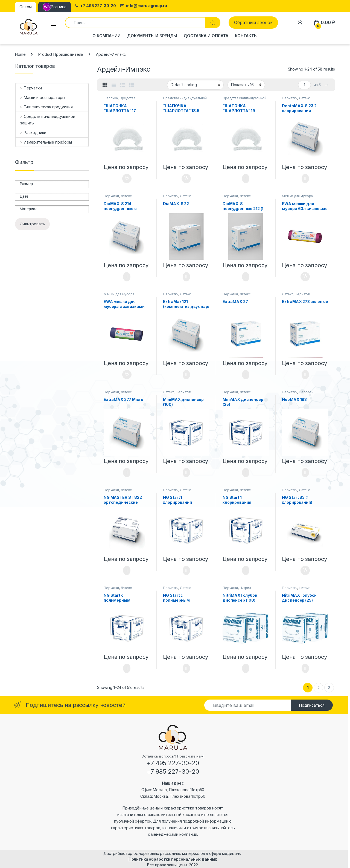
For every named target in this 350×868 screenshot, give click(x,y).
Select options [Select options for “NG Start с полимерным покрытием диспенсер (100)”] (127, 668)
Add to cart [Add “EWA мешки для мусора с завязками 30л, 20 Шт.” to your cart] (127, 375)
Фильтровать (32, 224)
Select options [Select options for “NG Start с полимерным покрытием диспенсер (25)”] (186, 668)
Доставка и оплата (206, 36)
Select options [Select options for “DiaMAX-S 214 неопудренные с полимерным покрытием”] (127, 277)
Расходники (33, 132)
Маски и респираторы (43, 97)
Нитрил (245, 588)
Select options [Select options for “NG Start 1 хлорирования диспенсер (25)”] (246, 570)
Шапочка (111, 98)
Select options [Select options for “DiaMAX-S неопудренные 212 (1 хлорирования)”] (246, 277)
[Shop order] (195, 85)
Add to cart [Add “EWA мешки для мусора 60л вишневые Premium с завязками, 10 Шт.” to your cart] (305, 277)
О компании (107, 36)
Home (20, 54)
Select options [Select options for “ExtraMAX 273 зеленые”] (305, 375)
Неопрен (306, 392)
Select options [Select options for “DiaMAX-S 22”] (186, 277)
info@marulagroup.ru (144, 6)
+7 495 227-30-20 (95, 6)
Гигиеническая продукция (46, 107)
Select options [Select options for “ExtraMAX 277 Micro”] (127, 473)
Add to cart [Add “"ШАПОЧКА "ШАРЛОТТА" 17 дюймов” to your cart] (127, 179)
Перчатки (290, 98)
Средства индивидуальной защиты (123, 100)
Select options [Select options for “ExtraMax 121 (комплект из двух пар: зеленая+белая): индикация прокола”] (186, 375)
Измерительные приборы (46, 142)
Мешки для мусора (297, 196)
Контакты (246, 36)
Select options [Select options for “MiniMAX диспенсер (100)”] (186, 473)
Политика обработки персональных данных (173, 859)
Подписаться (312, 705)
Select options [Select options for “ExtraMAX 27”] (246, 375)
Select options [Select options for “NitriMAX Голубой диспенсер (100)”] (246, 668)
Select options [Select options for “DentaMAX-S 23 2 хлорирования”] (305, 179)
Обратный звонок (253, 22)
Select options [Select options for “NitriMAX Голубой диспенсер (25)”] (305, 668)
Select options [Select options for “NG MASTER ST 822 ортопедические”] (127, 570)
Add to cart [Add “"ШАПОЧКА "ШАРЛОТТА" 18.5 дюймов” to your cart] (186, 179)
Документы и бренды (152, 36)
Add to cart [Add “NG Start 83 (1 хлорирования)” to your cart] (305, 570)
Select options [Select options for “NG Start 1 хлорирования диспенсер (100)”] (186, 570)
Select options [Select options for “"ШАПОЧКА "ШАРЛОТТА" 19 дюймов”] (246, 179)
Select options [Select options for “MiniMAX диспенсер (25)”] (246, 473)
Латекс (304, 98)
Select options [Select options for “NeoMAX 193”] (305, 473)
